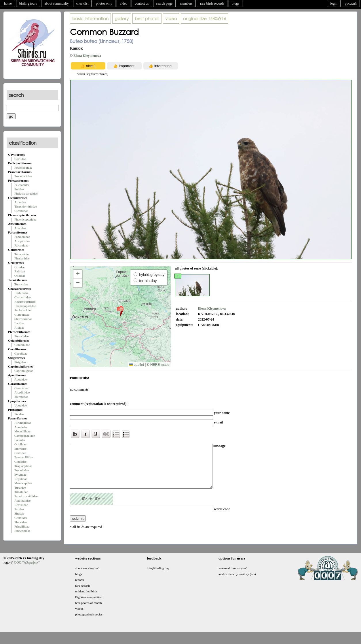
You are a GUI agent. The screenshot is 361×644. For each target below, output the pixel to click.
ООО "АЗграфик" (27, 571)
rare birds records (212, 3)
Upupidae (21, 405)
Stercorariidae (23, 319)
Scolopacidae (23, 310)
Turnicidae (21, 284)
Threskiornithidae (26, 206)
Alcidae (19, 327)
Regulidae (21, 479)
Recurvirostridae (25, 302)
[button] (120, 311)
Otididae (20, 276)
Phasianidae (22, 258)
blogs (235, 3)
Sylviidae (20, 474)
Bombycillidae (24, 457)
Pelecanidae (22, 185)
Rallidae (20, 271)
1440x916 (205, 18)
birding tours (28, 3)
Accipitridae (22, 241)
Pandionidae (22, 237)
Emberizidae (22, 531)
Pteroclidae (21, 336)
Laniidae (20, 440)
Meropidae (21, 397)
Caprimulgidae (24, 371)
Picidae (19, 414)
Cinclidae (20, 462)
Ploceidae (21, 522)
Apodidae (21, 379)
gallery (122, 18)
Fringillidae (22, 526)
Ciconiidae (21, 211)
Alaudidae (21, 427)
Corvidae (20, 453)
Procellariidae (23, 176)
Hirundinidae (23, 423)
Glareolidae (22, 315)
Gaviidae (20, 159)
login (334, 3)
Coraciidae (21, 388)
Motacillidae (22, 431)
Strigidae (20, 362)
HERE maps (160, 365)
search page (164, 3)
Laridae (19, 323)
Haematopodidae (25, 306)
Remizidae (21, 505)
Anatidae (20, 228)
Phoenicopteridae (25, 219)
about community (56, 3)
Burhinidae (21, 293)
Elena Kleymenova (87, 56)
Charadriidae (23, 297)
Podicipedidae (23, 167)
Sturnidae (20, 449)
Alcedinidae (22, 392)
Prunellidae (22, 470)
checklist (82, 3)
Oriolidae (20, 444)
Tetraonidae (22, 254)
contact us (142, 3)
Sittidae (19, 513)
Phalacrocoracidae (26, 193)
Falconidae (21, 245)
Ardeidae (20, 202)
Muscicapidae (23, 483)
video (124, 3)
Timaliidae (21, 492)
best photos (147, 18)
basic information (90, 18)
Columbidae (22, 345)
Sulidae (19, 189)
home (8, 3)
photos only (104, 3)
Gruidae (19, 267)
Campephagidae (25, 436)
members (186, 3)
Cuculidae (21, 353)
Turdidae (20, 487)
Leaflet (137, 365)
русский (351, 3)
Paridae (19, 509)
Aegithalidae (22, 500)
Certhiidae (21, 518)
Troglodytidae (23, 466)
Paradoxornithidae (26, 496)
